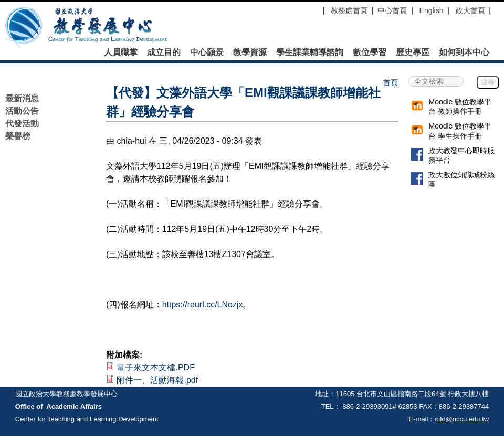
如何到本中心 (464, 52)
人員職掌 (121, 52)
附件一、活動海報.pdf (157, 380)
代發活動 (22, 124)
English (432, 10)
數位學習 (370, 52)
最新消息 (22, 98)
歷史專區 (413, 52)
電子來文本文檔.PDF (155, 368)
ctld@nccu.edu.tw (462, 419)
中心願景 (207, 52)
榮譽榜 (18, 136)
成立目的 (164, 52)
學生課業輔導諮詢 (310, 52)
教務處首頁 (348, 10)
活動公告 (22, 111)
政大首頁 (470, 10)
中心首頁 (392, 10)
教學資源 (250, 52)
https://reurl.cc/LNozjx (203, 305)
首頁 (391, 82)
